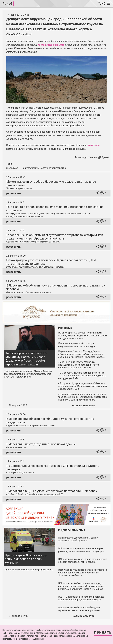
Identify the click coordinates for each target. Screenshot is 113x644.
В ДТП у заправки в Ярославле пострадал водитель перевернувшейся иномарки (81, 598)
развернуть (14, 193)
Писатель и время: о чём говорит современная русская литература (77, 345)
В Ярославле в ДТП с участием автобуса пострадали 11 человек (52, 491)
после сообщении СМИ (51, 45)
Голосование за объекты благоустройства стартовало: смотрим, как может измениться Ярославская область (55, 237)
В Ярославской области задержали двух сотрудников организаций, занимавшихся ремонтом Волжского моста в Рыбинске (81, 586)
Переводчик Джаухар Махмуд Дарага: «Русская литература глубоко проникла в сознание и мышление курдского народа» (82, 354)
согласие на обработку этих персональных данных (32, 636)
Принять (103, 632)
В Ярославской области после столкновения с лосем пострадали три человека (83, 560)
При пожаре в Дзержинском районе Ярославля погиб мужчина (26, 559)
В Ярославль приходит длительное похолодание (41, 444)
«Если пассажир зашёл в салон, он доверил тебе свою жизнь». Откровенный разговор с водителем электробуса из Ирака (83, 397)
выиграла (94, 145)
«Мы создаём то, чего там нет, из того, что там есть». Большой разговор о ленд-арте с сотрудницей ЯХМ (82, 376)
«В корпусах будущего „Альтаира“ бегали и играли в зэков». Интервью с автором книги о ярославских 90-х (83, 386)
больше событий (83, 616)
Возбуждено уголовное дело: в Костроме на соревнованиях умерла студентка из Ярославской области (83, 573)
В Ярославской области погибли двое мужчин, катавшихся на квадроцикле (79, 609)
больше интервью (84, 405)
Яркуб (7, 4)
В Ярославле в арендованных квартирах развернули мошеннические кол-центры (81, 550)
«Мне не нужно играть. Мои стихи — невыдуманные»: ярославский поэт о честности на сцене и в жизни (79, 365)
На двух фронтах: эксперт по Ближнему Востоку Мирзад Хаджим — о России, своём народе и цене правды (26, 359)
